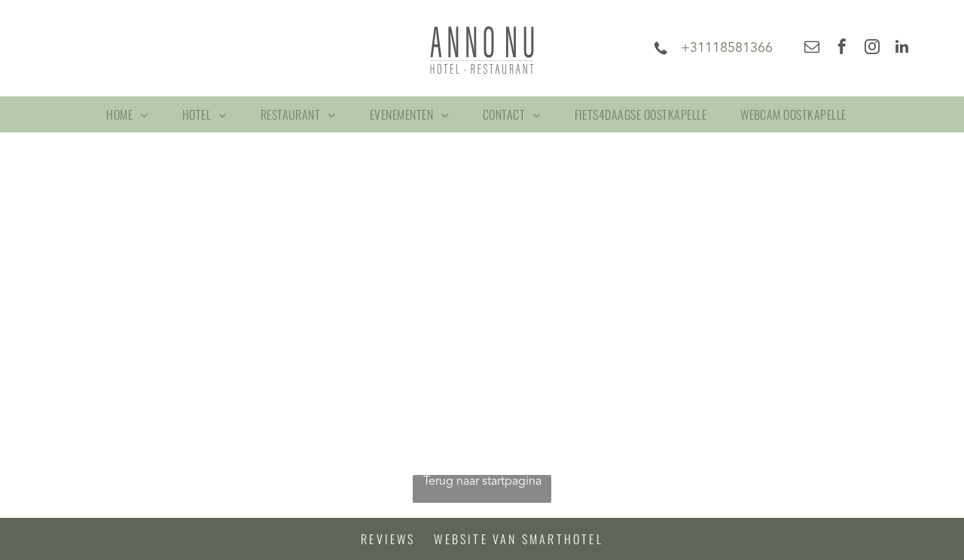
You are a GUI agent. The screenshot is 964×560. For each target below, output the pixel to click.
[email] (812, 49)
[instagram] (872, 49)
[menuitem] (133, 114)
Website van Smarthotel (518, 539)
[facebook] (842, 49)
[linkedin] (902, 49)
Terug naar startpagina (482, 482)
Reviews (388, 539)
